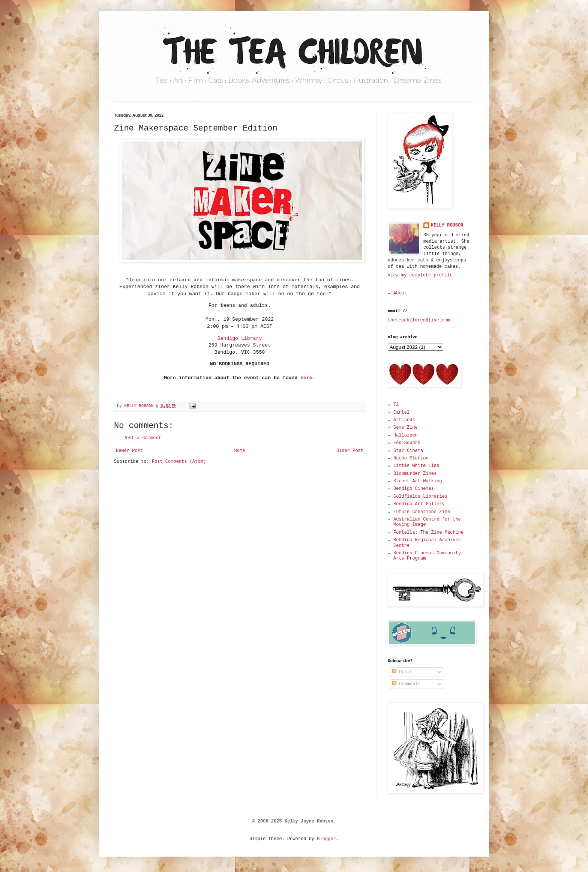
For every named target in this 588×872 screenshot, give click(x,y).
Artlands (404, 420)
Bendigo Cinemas (414, 489)
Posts (402, 672)
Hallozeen (406, 435)
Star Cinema (408, 451)
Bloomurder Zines (415, 474)
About (400, 293)
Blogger (326, 839)
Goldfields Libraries (420, 497)
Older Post (350, 451)
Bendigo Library (240, 338)
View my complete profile (420, 275)
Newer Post (129, 451)
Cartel (401, 413)
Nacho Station (411, 458)
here (306, 378)
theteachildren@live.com (419, 320)
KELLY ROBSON (447, 225)
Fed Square (407, 443)
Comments (406, 684)
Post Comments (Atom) (179, 462)
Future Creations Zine (422, 512)
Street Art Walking (418, 481)
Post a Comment (142, 438)
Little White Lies (416, 466)
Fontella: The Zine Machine (428, 533)
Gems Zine (406, 428)
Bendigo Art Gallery (419, 504)
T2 (396, 405)
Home (240, 451)
